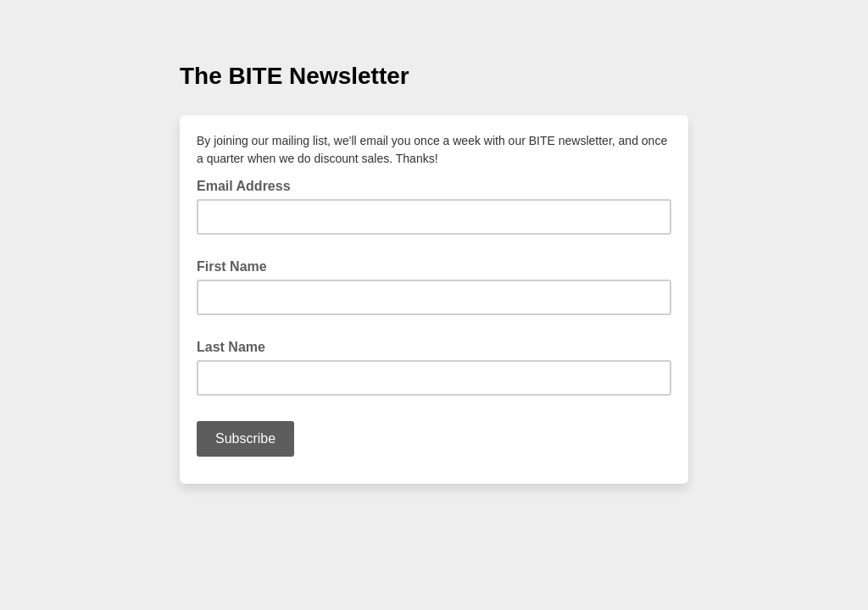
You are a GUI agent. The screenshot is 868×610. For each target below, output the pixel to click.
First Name (232, 266)
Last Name (231, 347)
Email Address (249, 185)
